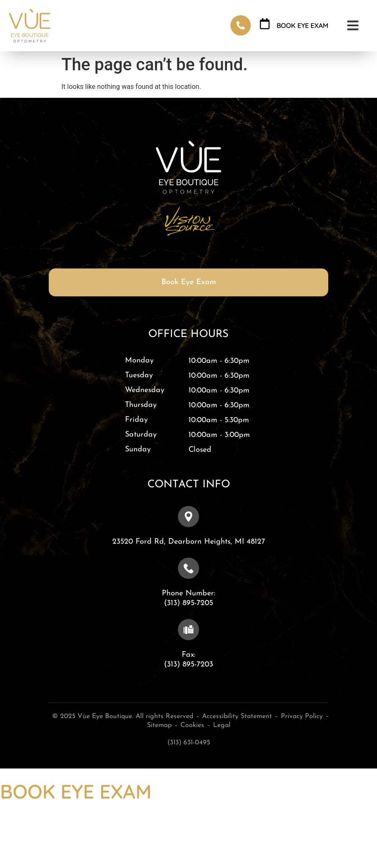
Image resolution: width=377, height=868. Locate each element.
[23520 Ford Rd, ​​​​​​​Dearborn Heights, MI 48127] (188, 517)
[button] (353, 26)
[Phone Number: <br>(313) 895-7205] (188, 568)
